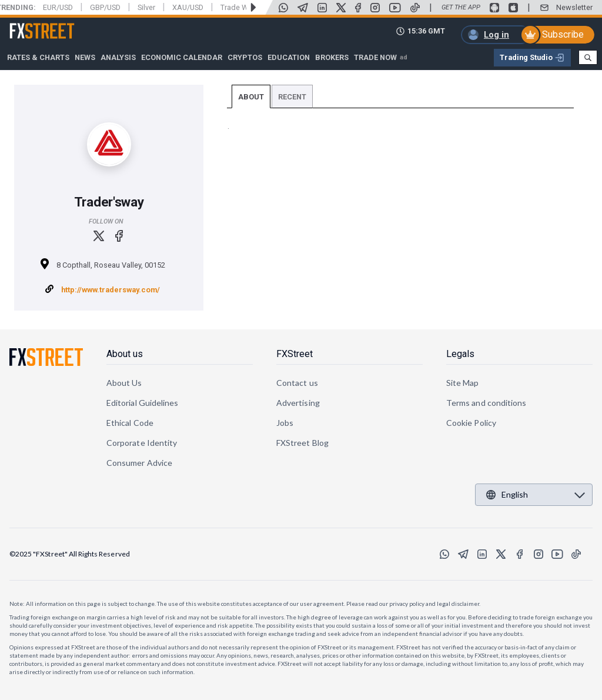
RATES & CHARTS (38, 57)
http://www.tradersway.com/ (111, 290)
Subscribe (563, 34)
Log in (496, 35)
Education (289, 57)
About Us (124, 383)
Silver (146, 7)
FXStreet (28, 24)
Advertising (298, 403)
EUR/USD (58, 7)
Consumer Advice (139, 463)
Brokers (332, 57)
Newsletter (574, 7)
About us (125, 354)
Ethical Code (130, 423)
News (85, 57)
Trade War (238, 7)
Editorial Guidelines (142, 403)
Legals (460, 354)
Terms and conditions (486, 403)
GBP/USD (105, 7)
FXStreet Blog (302, 443)
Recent (292, 97)
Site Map (463, 383)
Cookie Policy (471, 423)
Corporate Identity (142, 443)
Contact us (297, 383)
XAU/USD (188, 7)
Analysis (118, 57)
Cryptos (245, 57)
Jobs (285, 423)
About (251, 97)
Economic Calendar (182, 57)
